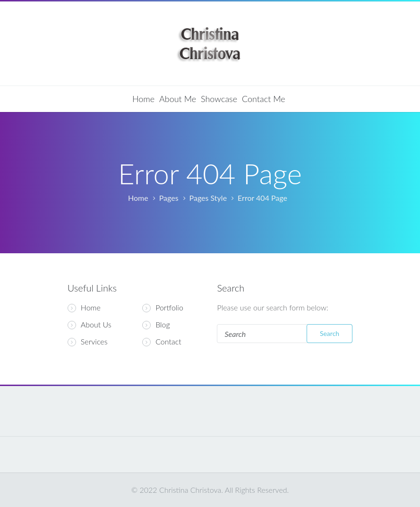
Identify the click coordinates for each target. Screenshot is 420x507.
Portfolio (169, 308)
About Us (90, 325)
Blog (163, 325)
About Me (178, 99)
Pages (169, 198)
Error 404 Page (262, 198)
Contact (168, 342)
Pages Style (208, 198)
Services (88, 342)
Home (143, 99)
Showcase (219, 99)
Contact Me (264, 99)
